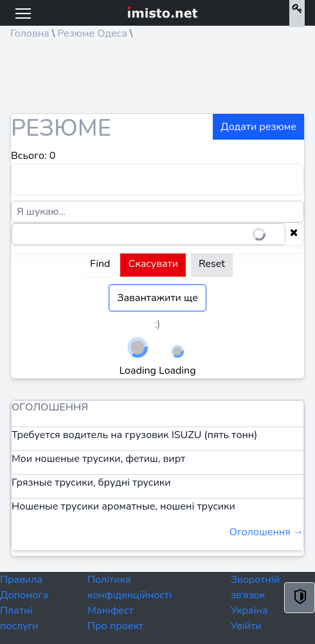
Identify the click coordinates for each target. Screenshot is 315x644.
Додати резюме (258, 127)
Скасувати (153, 264)
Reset (212, 264)
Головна (30, 33)
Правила (21, 580)
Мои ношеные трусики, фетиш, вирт (98, 459)
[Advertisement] (113, 81)
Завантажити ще (157, 298)
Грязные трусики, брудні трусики (91, 483)
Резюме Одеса (92, 33)
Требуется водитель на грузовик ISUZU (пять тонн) (134, 435)
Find (100, 264)
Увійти (246, 626)
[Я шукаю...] (157, 212)
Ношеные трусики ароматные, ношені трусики (123, 506)
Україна (249, 611)
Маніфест (111, 611)
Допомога (24, 595)
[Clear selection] (294, 234)
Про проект (115, 626)
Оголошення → (266, 532)
